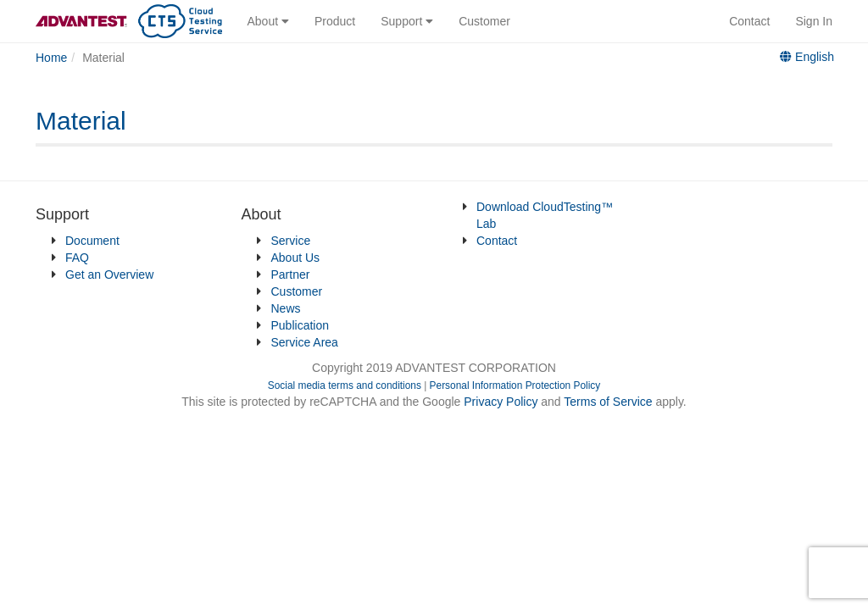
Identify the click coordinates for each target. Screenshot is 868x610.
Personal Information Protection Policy (515, 385)
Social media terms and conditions (345, 385)
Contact (749, 21)
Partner (291, 274)
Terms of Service (608, 402)
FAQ (77, 258)
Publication (300, 325)
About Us (296, 258)
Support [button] (407, 21)
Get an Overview (109, 274)
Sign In (814, 21)
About (268, 21)
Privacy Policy (502, 402)
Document (92, 241)
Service (291, 241)
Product (335, 21)
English (807, 57)
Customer (484, 21)
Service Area (305, 342)
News (286, 308)
